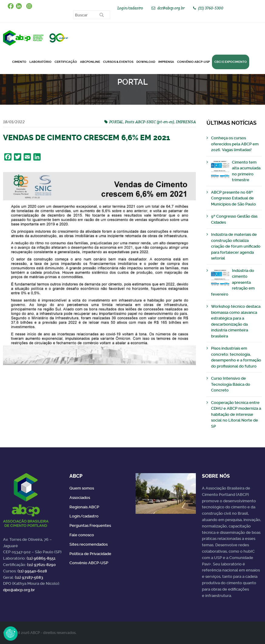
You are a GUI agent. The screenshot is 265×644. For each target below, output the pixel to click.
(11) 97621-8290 (41, 565)
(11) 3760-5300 (211, 8)
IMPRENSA (186, 122)
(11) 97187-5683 (29, 577)
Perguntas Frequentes (90, 525)
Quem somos (82, 488)
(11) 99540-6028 (32, 571)
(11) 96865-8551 (41, 558)
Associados (80, 498)
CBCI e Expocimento (231, 62)
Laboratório (40, 62)
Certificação (66, 62)
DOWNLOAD (146, 62)
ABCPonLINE (90, 62)
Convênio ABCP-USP (193, 62)
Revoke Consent (11, 633)
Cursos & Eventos (118, 62)
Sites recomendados (89, 544)
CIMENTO (19, 62)
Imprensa (166, 62)
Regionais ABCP (84, 507)
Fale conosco (82, 535)
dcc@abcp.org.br (171, 8)
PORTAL (116, 122)
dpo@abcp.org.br (19, 590)
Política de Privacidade (90, 554)
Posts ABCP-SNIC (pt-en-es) (149, 122)
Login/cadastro (130, 8)
